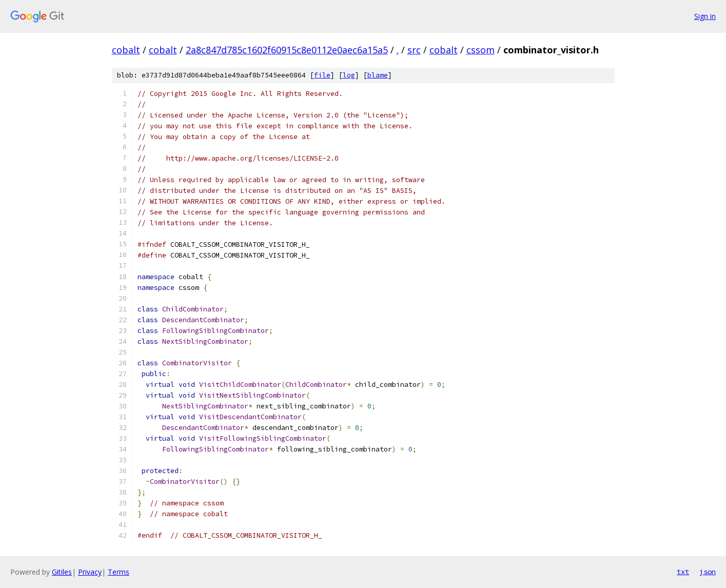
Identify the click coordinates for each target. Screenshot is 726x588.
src (414, 50)
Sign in (705, 16)
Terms (119, 572)
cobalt (126, 50)
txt (683, 572)
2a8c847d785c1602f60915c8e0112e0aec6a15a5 (287, 50)
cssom (480, 50)
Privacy (90, 572)
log (349, 75)
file (322, 75)
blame (378, 75)
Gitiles (62, 572)
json (708, 572)
